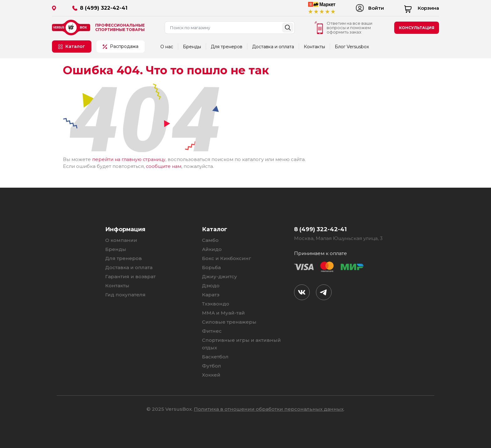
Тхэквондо (216, 303)
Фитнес (212, 331)
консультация (417, 28)
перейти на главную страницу (130, 159)
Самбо (210, 240)
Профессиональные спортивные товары (120, 28)
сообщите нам (164, 166)
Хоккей (211, 375)
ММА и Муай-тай (223, 313)
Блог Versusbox (352, 47)
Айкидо (212, 249)
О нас (167, 47)
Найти (288, 28)
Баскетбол (215, 356)
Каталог (72, 46)
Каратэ (211, 294)
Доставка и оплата (273, 47)
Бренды (192, 47)
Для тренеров (227, 47)
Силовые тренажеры (229, 322)
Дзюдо (211, 285)
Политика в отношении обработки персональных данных (269, 409)
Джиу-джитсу (220, 276)
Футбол (212, 365)
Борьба (211, 267)
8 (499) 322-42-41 (104, 8)
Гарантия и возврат (130, 276)
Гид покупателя (125, 294)
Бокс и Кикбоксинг (227, 258)
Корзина (422, 8)
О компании (121, 240)
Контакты (314, 47)
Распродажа (121, 46)
